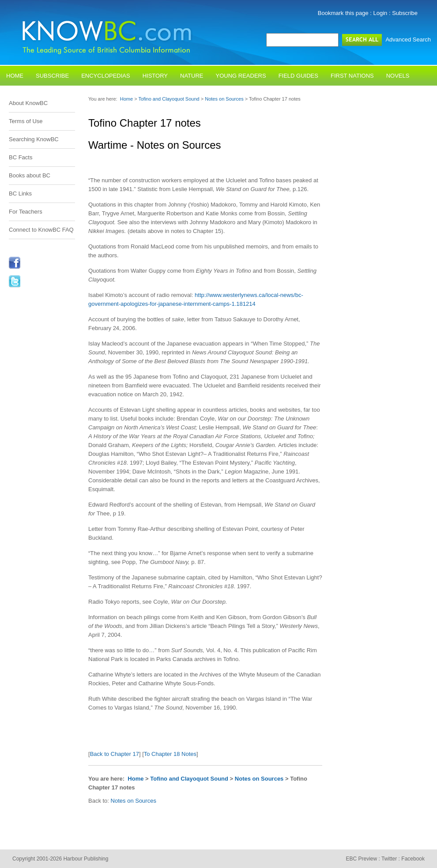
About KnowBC (28, 103)
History (155, 76)
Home (15, 76)
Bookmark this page (343, 13)
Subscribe (405, 13)
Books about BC (30, 175)
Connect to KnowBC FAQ (41, 230)
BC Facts (21, 157)
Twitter (389, 859)
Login (380, 13)
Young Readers (241, 76)
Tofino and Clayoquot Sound (169, 99)
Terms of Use (26, 121)
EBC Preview (361, 859)
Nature (192, 76)
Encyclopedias (106, 76)
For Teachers (26, 212)
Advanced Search (408, 39)
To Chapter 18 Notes (170, 754)
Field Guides (298, 76)
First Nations (352, 76)
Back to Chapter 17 (115, 754)
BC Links (20, 194)
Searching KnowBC (34, 139)
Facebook (413, 859)
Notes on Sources (225, 99)
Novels (398, 76)
